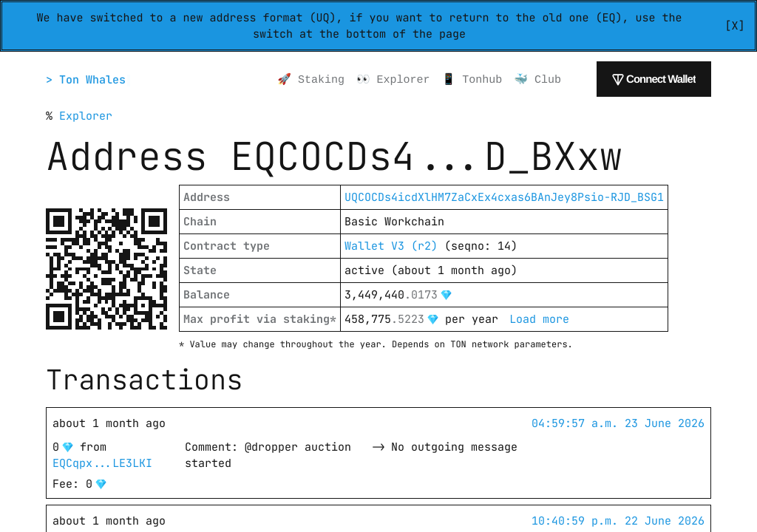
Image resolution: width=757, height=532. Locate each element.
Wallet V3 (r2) (391, 246)
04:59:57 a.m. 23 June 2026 (618, 423)
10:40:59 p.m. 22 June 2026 (618, 521)
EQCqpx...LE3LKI (102, 463)
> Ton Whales (88, 80)
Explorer (86, 116)
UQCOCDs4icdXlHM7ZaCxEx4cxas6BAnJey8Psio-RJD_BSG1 (504, 197)
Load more (539, 319)
